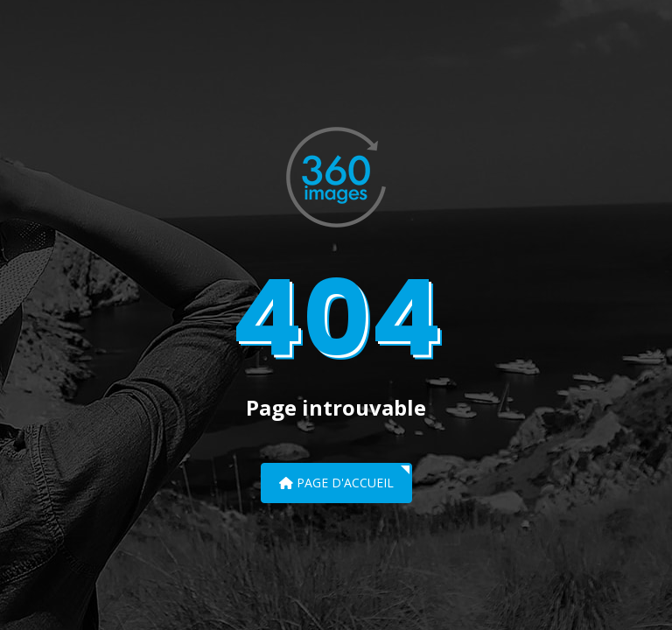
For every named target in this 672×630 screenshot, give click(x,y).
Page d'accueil (336, 483)
